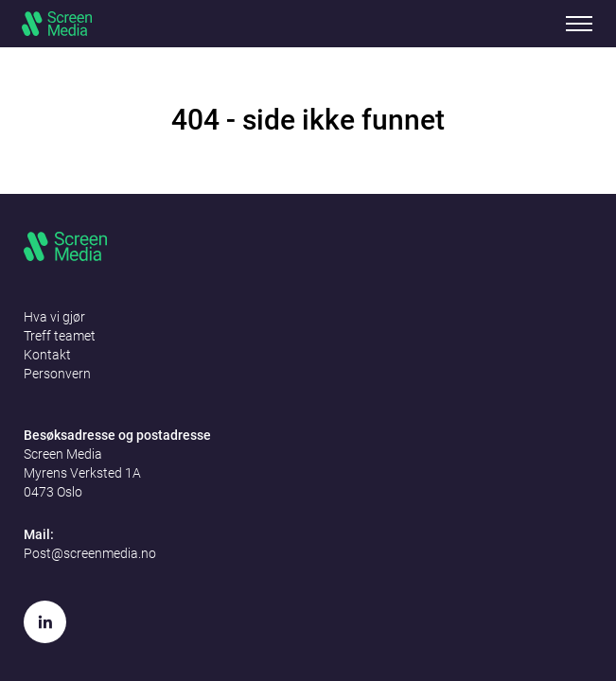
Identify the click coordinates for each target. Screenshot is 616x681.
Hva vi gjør (54, 317)
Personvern (57, 374)
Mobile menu (579, 24)
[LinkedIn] (45, 622)
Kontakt (47, 355)
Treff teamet (60, 336)
